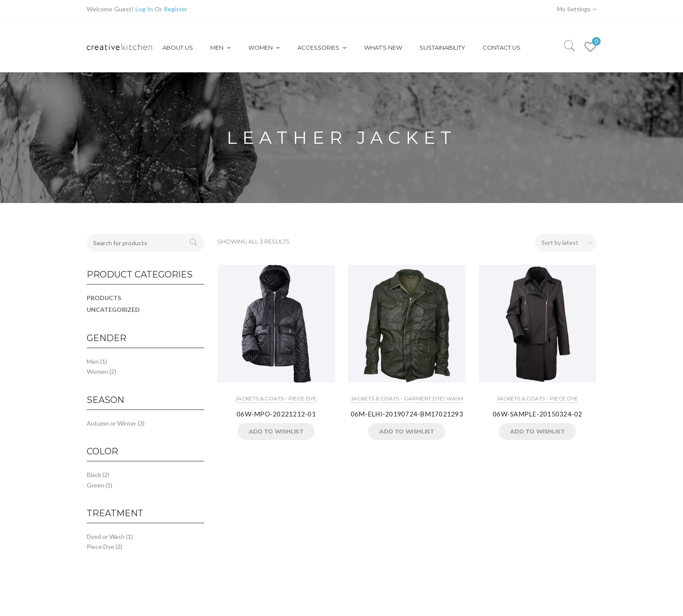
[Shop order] (566, 243)
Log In (144, 9)
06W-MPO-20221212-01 (276, 414)
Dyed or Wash (106, 536)
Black (94, 475)
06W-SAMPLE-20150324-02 (538, 414)
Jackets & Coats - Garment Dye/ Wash (407, 398)
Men (93, 361)
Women (97, 371)
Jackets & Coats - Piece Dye (276, 398)
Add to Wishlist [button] (276, 431)
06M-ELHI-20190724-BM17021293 (407, 414)
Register (176, 9)
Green (95, 485)
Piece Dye (100, 547)
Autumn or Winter (112, 423)
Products (104, 298)
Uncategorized (113, 310)
